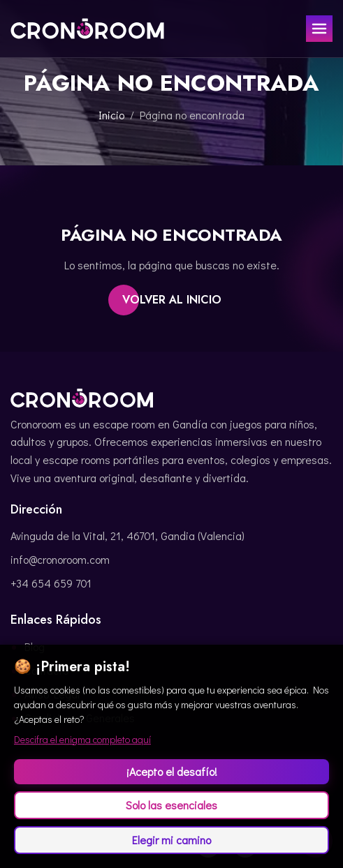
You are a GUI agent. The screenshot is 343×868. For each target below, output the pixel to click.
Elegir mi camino (171, 840)
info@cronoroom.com (60, 559)
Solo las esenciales (171, 805)
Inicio (111, 115)
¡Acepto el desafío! (172, 771)
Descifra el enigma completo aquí (82, 739)
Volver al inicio (172, 300)
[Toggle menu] (319, 29)
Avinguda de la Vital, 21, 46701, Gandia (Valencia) (127, 536)
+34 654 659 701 (51, 583)
